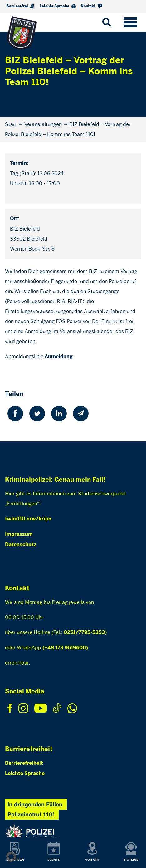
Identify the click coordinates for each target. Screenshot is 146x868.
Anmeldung (59, 357)
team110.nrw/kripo (28, 519)
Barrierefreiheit (24, 763)
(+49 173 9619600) (65, 648)
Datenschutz (21, 545)
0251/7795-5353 (84, 633)
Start (11, 124)
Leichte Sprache (58, 6)
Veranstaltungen (43, 124)
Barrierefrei (20, 6)
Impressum (19, 534)
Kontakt (91, 6)
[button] (11, 857)
